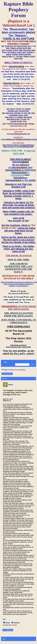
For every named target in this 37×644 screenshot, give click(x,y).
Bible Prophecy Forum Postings (13, 370)
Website (17, 623)
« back (4, 639)
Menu (4, 362)
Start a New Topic (7, 374)
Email (8, 623)
